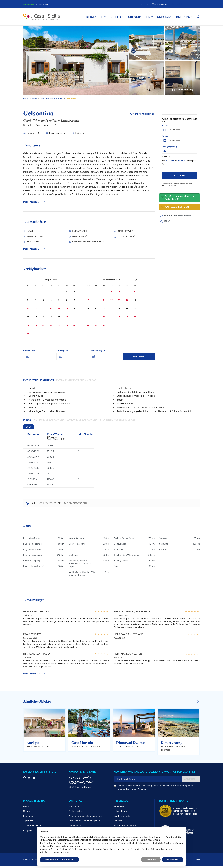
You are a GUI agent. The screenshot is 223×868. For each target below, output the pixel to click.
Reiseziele (119, 806)
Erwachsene (29, 351)
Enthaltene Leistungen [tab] (39, 380)
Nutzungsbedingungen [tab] (49, 420)
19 (127, 308)
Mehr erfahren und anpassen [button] (59, 859)
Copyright (28, 830)
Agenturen (28, 821)
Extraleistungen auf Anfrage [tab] (76, 380)
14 (88, 308)
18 (119, 308)
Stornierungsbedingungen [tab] (118, 420)
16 (104, 308)
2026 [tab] (29, 427)
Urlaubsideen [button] (139, 17)
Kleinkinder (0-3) (98, 351)
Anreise (165, 125)
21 (88, 317)
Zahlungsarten (75, 811)
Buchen (139, 356)
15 (67, 308)
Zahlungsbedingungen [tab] (82, 420)
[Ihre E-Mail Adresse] (148, 779)
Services (164, 17)
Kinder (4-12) (62, 351)
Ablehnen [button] (151, 859)
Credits (197, 859)
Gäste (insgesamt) (169, 147)
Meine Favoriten (160, 4)
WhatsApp (29, 4)
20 (135, 308)
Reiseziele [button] (95, 17)
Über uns (28, 811)
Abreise (165, 136)
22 (67, 317)
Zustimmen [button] (173, 859)
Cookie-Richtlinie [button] (139, 840)
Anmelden (191, 779)
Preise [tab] (27, 420)
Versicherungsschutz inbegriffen (84, 821)
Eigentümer (29, 816)
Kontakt (27, 806)
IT (138, 4)
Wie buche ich (75, 806)
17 (112, 308)
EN (142, 4)
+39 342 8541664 (81, 782)
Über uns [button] (183, 17)
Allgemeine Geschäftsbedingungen (85, 816)
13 (135, 300)
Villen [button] (116, 17)
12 (127, 300)
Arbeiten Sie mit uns (33, 826)
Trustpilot (177, 4)
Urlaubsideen (120, 811)
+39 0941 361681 (42, 4)
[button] (198, 17)
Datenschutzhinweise (140, 786)
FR (147, 4)
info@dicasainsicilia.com (80, 787)
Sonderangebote (122, 816)
